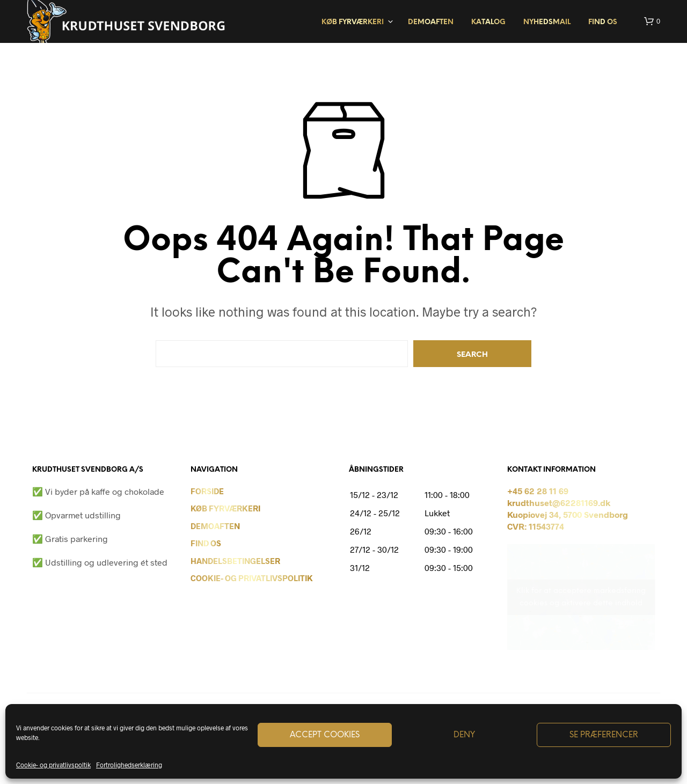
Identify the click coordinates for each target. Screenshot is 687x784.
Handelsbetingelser (235, 561)
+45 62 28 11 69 (538, 491)
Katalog (488, 22)
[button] (652, 21)
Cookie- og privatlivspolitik (252, 578)
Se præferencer (604, 735)
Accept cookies (325, 735)
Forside (207, 491)
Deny (464, 735)
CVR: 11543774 (536, 526)
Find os (603, 22)
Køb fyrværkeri (353, 22)
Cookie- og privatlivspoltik (53, 765)
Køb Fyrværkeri (225, 508)
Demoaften (431, 22)
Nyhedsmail (547, 22)
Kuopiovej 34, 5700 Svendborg (568, 514)
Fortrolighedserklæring (129, 765)
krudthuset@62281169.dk (559, 503)
